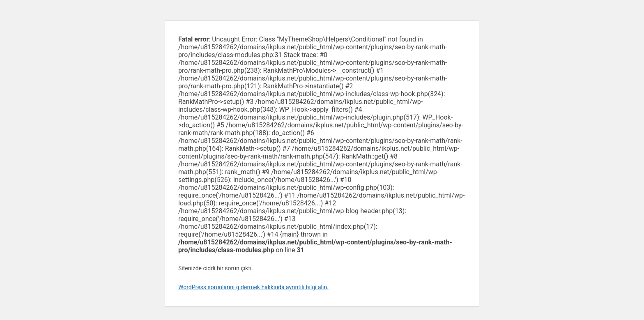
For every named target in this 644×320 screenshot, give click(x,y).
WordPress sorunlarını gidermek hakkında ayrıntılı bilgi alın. (253, 287)
